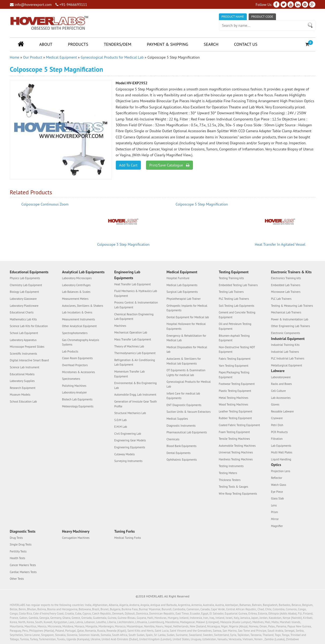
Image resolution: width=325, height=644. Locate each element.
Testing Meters (228, 473)
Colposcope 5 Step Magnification (202, 204)
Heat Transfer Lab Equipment (133, 284)
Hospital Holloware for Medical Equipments (186, 326)
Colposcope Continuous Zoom (45, 204)
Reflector (277, 478)
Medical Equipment (61, 57)
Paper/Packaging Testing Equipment (234, 375)
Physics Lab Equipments (25, 278)
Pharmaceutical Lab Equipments (187, 432)
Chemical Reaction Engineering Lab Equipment (134, 317)
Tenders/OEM (117, 44)
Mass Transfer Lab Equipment (133, 339)
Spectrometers (71, 379)
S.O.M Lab (121, 420)
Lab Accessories (281, 398)
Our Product (33, 57)
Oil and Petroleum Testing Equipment (235, 326)
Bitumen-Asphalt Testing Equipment (234, 338)
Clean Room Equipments (78, 358)
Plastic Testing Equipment (235, 391)
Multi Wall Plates (282, 452)
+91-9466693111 (71, 5)
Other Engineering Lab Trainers (291, 326)
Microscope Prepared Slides (27, 347)
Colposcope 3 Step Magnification (123, 244)
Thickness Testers (230, 480)
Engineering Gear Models (130, 440)
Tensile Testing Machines (234, 439)
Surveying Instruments (128, 461)
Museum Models (20, 395)
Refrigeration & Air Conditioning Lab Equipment (135, 362)
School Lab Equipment (24, 333)
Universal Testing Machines (236, 452)
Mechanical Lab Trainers (286, 312)
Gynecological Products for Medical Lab (112, 57)
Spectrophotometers (75, 333)
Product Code (262, 16)
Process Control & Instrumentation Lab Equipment (136, 305)
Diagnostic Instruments (181, 426)
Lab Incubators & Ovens (77, 312)
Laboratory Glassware (23, 299)
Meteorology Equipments (78, 406)
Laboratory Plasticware (24, 306)
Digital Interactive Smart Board (29, 360)
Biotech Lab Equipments (77, 399)
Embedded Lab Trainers (286, 285)
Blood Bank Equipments (182, 446)
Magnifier (277, 526)
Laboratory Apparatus (23, 340)
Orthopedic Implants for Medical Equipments (187, 308)
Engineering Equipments (130, 447)
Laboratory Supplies (22, 381)
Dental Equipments (179, 453)
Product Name (233, 16)
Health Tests (18, 558)
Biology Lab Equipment (25, 292)
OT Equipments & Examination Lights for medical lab (186, 373)
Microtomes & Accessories (79, 372)
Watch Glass (279, 485)
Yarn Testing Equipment (234, 366)
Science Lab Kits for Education (29, 326)
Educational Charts (22, 312)
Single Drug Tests (21, 544)
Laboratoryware (281, 377)
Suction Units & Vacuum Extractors (189, 412)
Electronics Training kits (286, 278)
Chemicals (173, 439)
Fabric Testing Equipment (235, 359)
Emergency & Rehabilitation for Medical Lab (186, 338)
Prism (275, 512)
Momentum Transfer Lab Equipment (130, 374)
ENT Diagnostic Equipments (184, 405)
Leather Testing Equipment (236, 411)
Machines (120, 326)
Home (15, 57)
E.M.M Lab (121, 427)
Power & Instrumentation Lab (290, 319)
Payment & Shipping (167, 44)
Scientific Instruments (24, 354)
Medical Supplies (177, 419)
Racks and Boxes (282, 384)
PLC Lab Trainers (281, 299)
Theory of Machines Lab (129, 346)
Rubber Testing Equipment (236, 418)
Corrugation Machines (76, 538)
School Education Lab (23, 401)
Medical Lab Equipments (182, 285)
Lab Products (70, 351)
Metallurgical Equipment (287, 365)
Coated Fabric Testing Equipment (240, 425)
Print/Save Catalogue (169, 165)
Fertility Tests (18, 551)
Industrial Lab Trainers (285, 352)
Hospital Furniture (178, 278)
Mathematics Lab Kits (23, 319)
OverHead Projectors (75, 365)
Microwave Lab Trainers (286, 292)
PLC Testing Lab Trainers (234, 299)
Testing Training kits (231, 278)
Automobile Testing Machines (237, 446)
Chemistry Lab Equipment (26, 285)
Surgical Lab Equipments (182, 292)
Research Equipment (23, 388)
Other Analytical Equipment (80, 326)
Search (211, 44)
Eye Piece (277, 492)
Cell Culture (279, 391)
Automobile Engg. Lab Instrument (135, 395)
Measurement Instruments (79, 319)
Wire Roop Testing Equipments (238, 494)
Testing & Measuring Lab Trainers (292, 306)
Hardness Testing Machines (236, 459)
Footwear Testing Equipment (237, 384)
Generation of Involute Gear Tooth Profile (136, 404)
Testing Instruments (231, 466)
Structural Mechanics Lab (130, 413)
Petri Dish (277, 425)
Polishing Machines (74, 386)
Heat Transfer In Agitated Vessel (280, 244)
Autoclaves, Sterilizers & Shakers (83, 306)
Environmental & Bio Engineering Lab (136, 385)
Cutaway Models (125, 454)
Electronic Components (286, 333)
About (46, 44)
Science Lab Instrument (25, 367)
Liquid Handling (281, 459)
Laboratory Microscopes (77, 278)
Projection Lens (281, 471)
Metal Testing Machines (234, 398)
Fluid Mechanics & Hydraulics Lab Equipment (136, 293)
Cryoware (277, 418)
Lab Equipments (281, 446)
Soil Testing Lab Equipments (237, 306)
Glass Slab (278, 498)
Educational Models (22, 374)
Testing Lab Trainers (231, 292)
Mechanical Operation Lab (131, 332)
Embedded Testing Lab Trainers (238, 285)
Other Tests (17, 579)
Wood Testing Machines (234, 404)
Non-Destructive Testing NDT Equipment (237, 350)
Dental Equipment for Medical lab (188, 317)
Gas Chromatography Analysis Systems (81, 342)
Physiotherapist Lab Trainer (184, 299)
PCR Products (279, 432)
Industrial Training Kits (285, 345)
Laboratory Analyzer (75, 392)
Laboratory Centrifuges (76, 285)
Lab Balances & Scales (76, 292)
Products (78, 44)
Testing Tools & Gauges (234, 487)
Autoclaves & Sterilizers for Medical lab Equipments (184, 361)
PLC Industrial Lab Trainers (288, 358)
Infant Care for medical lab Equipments (183, 396)
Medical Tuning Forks (128, 538)
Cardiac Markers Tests (23, 572)
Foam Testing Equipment (234, 432)
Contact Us (246, 44)
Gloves (275, 404)
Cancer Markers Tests (23, 565)
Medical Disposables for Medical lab (187, 350)
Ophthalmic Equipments (182, 460)
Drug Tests (16, 538)
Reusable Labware (283, 411)
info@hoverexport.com (31, 5)
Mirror (275, 519)
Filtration (277, 439)
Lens (274, 505)
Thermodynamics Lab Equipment (135, 353)
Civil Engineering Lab (128, 434)
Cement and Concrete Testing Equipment (237, 315)
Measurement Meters (75, 299)
